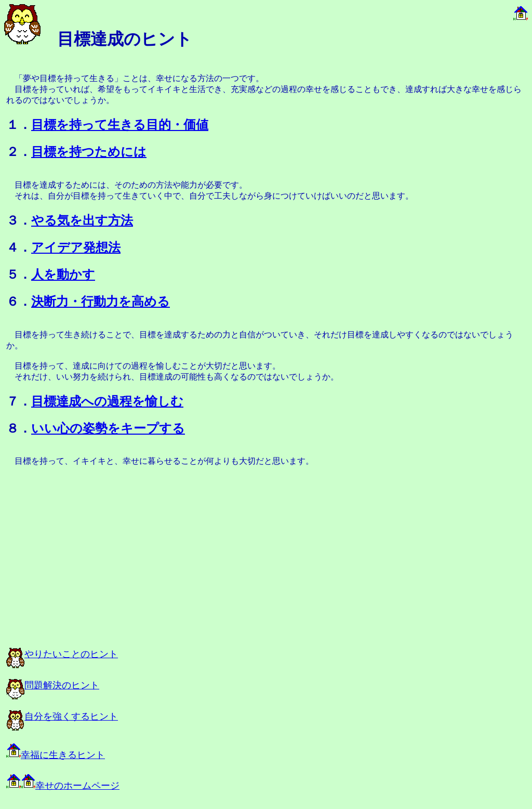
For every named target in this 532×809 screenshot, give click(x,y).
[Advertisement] (121, 563)
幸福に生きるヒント (56, 755)
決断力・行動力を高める (101, 302)
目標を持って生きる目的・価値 (120, 125)
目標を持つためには (89, 152)
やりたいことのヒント (62, 654)
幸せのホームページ (63, 786)
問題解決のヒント (53, 685)
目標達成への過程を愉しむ (107, 401)
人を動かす (63, 275)
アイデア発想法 (76, 247)
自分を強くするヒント (62, 716)
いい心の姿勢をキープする (108, 428)
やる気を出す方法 (82, 220)
